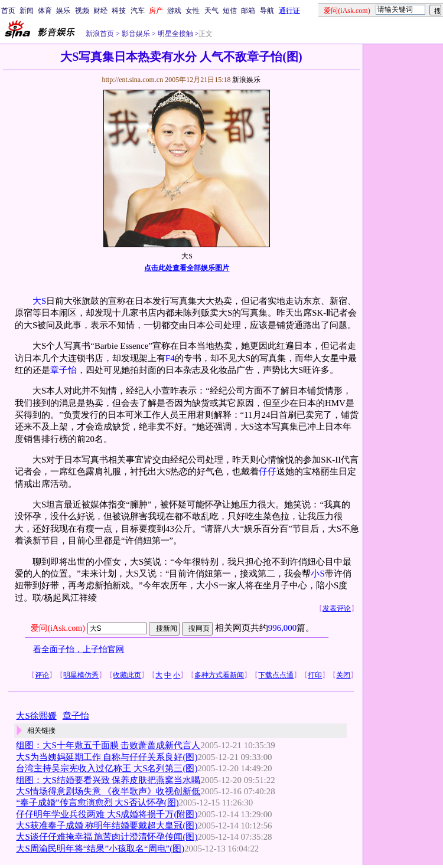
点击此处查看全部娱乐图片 (187, 268)
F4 (170, 358)
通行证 (289, 11)
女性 (193, 11)
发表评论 (337, 608)
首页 (8, 11)
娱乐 (63, 11)
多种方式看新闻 (219, 675)
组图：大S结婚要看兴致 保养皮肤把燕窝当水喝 (108, 780)
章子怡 (63, 370)
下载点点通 (276, 675)
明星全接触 (175, 34)
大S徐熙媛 (36, 716)
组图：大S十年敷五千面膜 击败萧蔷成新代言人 (108, 745)
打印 (315, 675)
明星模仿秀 (81, 675)
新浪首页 (100, 34)
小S (317, 574)
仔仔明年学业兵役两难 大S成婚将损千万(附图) (107, 814)
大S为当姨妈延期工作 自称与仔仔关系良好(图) (107, 757)
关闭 (343, 675)
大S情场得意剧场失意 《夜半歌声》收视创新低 (108, 791)
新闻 (27, 11)
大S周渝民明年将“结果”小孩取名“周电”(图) (100, 849)
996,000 (282, 628)
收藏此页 (127, 675)
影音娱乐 (136, 34)
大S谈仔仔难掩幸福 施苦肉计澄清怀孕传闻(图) (107, 837)
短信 (230, 11)
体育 (45, 11)
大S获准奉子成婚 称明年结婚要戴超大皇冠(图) (107, 826)
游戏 (174, 11)
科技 (119, 11)
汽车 (138, 11)
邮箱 (248, 11)
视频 (82, 11)
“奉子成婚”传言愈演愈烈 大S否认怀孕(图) (97, 803)
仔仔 (268, 471)
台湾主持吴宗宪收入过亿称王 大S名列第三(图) (107, 768)
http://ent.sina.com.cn (133, 80)
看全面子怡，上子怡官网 (79, 649)
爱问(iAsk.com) (58, 628)
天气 (211, 11)
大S (39, 301)
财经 (100, 11)
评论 (42, 675)
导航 (267, 11)
